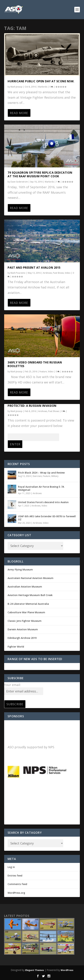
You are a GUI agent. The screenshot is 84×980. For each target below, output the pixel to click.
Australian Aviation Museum (25, 587)
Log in (11, 867)
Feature (43, 372)
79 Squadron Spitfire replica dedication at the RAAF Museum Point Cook (40, 174)
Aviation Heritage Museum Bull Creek (30, 595)
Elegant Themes (35, 970)
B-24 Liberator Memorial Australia (28, 604)
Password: (33, 437)
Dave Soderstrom (19, 182)
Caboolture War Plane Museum (26, 612)
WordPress (67, 970)
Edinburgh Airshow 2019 (22, 638)
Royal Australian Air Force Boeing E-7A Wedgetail (41, 488)
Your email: (12, 685)
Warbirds (43, 87)
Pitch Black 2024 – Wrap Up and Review (41, 473)
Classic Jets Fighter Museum (25, 621)
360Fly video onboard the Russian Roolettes (35, 364)
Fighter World (16, 647)
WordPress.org (16, 893)
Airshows (47, 273)
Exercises (37, 476)
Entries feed (15, 876)
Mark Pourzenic (18, 273)
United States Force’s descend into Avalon (43, 502)
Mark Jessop (17, 87)
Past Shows (58, 273)
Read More (19, 113)
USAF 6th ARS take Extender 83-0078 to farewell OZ (47, 518)
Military (55, 476)
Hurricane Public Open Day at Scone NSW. (41, 81)
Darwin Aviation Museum (23, 629)
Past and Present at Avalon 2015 (34, 268)
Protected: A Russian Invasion (32, 406)
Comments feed (17, 884)
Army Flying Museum (20, 570)
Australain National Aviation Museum (31, 578)
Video (68, 273)
